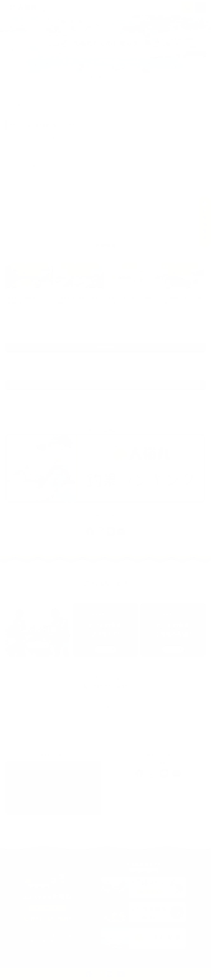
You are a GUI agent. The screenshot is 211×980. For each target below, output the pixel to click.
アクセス (166, 969)
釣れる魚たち (85, 969)
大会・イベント (158, 398)
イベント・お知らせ (55, 969)
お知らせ (59, 77)
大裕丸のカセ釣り (100, 963)
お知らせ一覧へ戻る (105, 325)
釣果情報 (74, 963)
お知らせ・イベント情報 (33, 77)
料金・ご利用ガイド (133, 963)
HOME (10, 77)
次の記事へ (172, 209)
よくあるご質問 (142, 969)
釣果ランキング (53, 407)
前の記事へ (39, 209)
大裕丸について (113, 969)
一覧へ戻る (105, 209)
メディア (158, 407)
